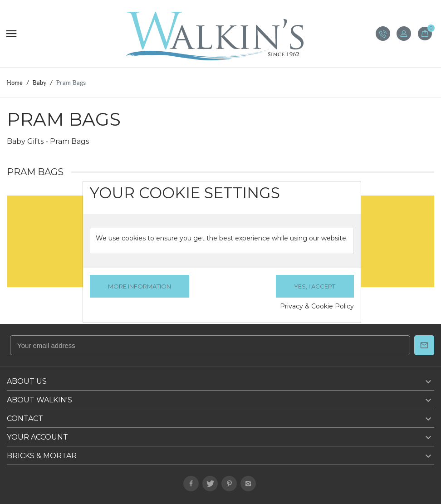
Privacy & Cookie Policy (317, 306)
